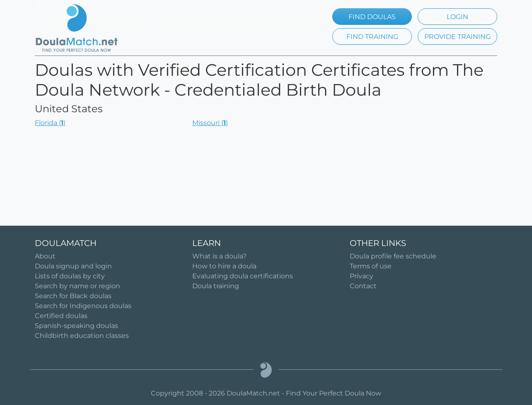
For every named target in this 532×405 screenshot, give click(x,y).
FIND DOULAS (372, 17)
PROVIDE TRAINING (457, 37)
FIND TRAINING (372, 37)
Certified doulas (61, 316)
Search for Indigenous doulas (83, 306)
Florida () (50, 123)
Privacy (362, 276)
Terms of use (371, 266)
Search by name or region (77, 286)
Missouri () (210, 123)
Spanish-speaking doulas (76, 326)
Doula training (216, 286)
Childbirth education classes (82, 336)
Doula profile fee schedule (393, 256)
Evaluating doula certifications (243, 276)
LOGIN (457, 17)
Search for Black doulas (73, 296)
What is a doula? (219, 256)
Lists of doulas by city (70, 276)
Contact (363, 286)
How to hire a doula (224, 266)
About (45, 256)
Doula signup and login (73, 266)
